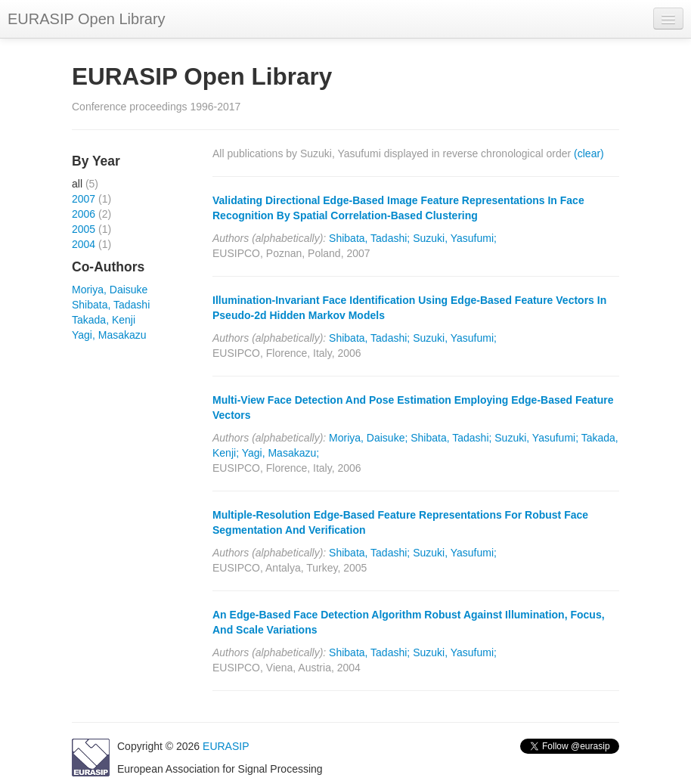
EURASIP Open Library (87, 19)
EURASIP (226, 746)
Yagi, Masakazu (109, 335)
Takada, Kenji (104, 320)
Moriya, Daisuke (110, 290)
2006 (84, 214)
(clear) (589, 153)
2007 (84, 199)
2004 (84, 244)
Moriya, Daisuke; (368, 438)
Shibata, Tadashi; (369, 238)
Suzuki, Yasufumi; (455, 238)
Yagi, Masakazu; (280, 453)
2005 (84, 229)
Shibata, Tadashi (111, 305)
